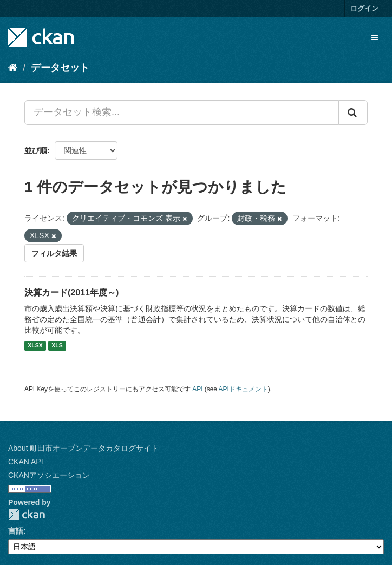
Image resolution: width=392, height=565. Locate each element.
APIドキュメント (243, 389)
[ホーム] (13, 68)
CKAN (27, 514)
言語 (16, 531)
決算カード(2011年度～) (71, 293)
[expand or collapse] (375, 37)
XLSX (35, 346)
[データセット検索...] (182, 113)
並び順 (36, 150)
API (197, 389)
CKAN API (26, 462)
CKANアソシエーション (49, 475)
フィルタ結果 (54, 253)
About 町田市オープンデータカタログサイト (83, 448)
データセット (60, 68)
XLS (57, 346)
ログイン (364, 8)
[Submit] (353, 113)
